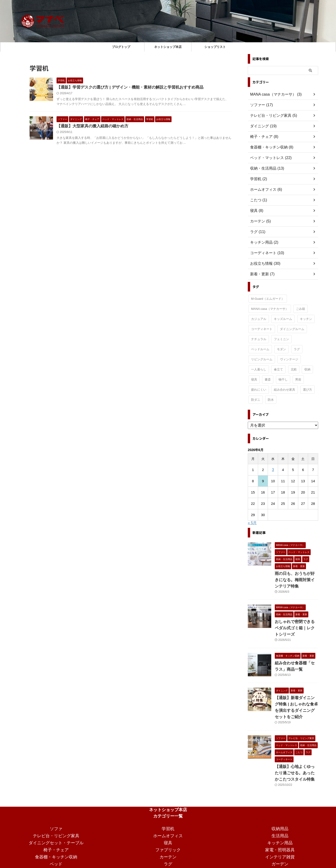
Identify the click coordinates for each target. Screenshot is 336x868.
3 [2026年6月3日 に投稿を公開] (273, 470)
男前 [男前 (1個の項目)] (298, 380)
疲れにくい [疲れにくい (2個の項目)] (259, 390)
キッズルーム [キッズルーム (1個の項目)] (283, 319)
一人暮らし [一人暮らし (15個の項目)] (259, 369)
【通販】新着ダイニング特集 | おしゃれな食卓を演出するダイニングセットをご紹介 (296, 692)
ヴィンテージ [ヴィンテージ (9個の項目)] (289, 359)
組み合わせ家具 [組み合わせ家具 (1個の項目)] (284, 390)
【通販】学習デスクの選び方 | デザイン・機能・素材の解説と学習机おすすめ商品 (126, 88)
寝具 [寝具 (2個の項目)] (254, 380)
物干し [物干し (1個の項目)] (283, 380)
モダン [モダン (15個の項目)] (281, 349)
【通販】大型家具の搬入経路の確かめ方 (90, 127)
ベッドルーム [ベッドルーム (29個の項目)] (260, 349)
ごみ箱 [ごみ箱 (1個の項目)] (300, 309)
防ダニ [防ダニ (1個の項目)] (256, 400)
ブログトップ (121, 47)
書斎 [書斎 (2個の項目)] (268, 380)
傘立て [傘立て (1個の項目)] (278, 369)
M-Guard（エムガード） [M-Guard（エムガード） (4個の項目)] (268, 299)
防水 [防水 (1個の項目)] (271, 400)
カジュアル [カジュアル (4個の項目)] (259, 319)
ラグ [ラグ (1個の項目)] (297, 349)
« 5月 (252, 523)
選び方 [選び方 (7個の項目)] (307, 390)
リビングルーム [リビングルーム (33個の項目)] (262, 359)
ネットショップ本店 (168, 47)
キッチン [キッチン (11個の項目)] (306, 319)
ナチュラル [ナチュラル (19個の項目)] (259, 339)
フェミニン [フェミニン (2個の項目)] (281, 339)
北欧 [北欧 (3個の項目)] (294, 369)
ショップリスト (215, 47)
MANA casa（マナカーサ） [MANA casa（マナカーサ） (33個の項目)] (270, 309)
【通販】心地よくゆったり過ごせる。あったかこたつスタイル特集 (296, 754)
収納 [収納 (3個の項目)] (307, 369)
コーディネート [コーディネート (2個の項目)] (262, 329)
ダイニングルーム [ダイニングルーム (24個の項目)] (292, 329)
